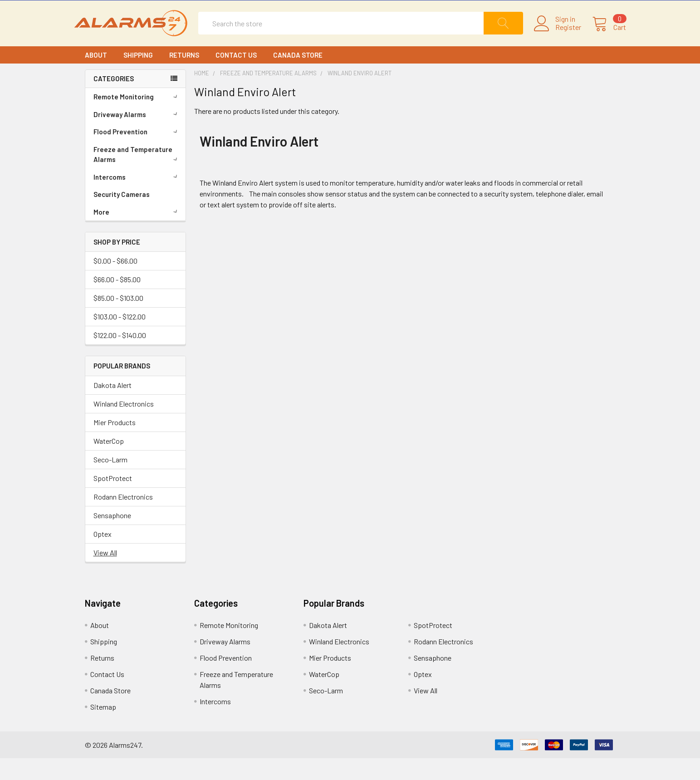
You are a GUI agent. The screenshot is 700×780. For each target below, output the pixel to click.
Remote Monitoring (137, 118)
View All (105, 574)
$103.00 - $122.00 (120, 338)
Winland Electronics (124, 425)
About (96, 76)
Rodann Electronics (123, 518)
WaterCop (109, 463)
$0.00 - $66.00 (115, 282)
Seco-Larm (110, 481)
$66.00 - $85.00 (117, 301)
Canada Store (298, 76)
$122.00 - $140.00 (120, 357)
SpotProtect (113, 500)
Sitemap (103, 728)
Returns (184, 76)
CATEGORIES (114, 100)
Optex (103, 556)
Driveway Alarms (137, 136)
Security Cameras (122, 216)
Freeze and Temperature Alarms (137, 176)
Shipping (138, 76)
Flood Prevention (137, 153)
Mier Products (115, 444)
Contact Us (236, 76)
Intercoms (137, 198)
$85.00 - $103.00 (118, 320)
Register (558, 38)
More (137, 233)
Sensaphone (112, 537)
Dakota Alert (113, 407)
